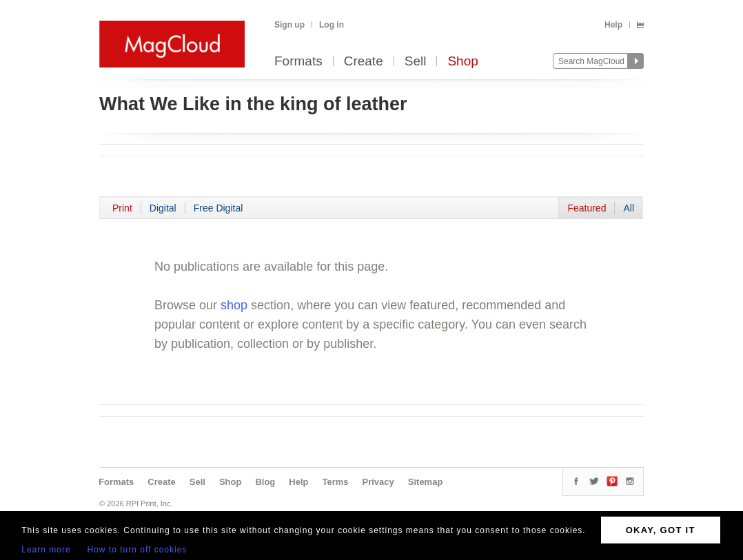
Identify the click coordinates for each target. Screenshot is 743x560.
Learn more (46, 550)
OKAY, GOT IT (661, 530)
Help (613, 25)
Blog (265, 482)
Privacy (378, 482)
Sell (416, 62)
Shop (462, 62)
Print (122, 208)
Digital (163, 208)
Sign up (289, 25)
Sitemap (426, 482)
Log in (332, 25)
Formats (298, 62)
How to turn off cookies (138, 550)
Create (364, 62)
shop (234, 305)
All (629, 208)
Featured (587, 208)
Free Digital (218, 208)
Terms (335, 482)
